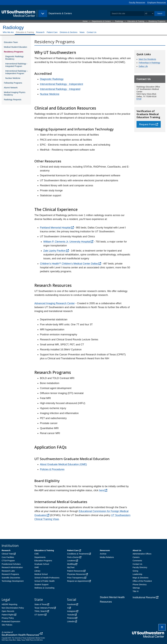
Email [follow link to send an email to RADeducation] (139, 99)
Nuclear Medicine (13, 78)
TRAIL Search (40, 611)
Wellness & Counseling (44, 588)
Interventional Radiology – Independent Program (17, 72)
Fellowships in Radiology (149, 63)
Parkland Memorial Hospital (55, 228)
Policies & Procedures (52, 469)
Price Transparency (75, 578)
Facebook (71, 604)
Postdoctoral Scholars (11, 564)
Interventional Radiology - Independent (61, 84)
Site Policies (7, 625)
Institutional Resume (144, 597)
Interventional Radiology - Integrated (60, 89)
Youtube (71, 615)
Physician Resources (76, 574)
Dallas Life (143, 66)
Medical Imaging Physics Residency (15, 94)
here (101, 490)
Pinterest (71, 618)
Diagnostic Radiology (52, 79)
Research (40, 32)
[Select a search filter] (149, 14)
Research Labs (8, 571)
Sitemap (136, 588)
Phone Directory (140, 584)
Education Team (11, 42)
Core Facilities (8, 557)
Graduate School (42, 564)
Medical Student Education (16, 47)
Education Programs (43, 561)
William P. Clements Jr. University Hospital (67, 242)
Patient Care (52, 32)
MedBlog (71, 564)
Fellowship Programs (13, 83)
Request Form (147, 124)
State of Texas (40, 604)
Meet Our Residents (147, 59)
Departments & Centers (101, 21)
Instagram (71, 611)
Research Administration (12, 567)
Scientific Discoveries (11, 578)
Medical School (41, 574)
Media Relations (107, 557)
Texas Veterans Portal (44, 608)
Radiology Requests (13, 100)
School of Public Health (44, 581)
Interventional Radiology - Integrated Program (16, 65)
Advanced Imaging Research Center (55, 303)
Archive (103, 554)
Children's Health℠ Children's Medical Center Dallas (69, 264)
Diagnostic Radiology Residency (14, 58)
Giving (135, 571)
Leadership (137, 574)
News (82, 32)
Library (37, 571)
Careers (136, 557)
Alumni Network (11, 88)
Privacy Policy (8, 618)
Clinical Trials (7, 554)
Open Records (8, 611)
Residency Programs (157, 21)
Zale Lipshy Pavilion (54, 251)
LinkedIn (71, 621)
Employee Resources (157, 3)
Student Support (41, 584)
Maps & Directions (141, 578)
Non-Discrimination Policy (13, 608)
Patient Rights (8, 615)
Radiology (119, 21)
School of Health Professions (47, 578)
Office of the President (142, 581)
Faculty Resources (137, 3)
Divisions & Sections (69, 32)
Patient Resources (75, 571)
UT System (39, 615)
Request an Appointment (78, 581)
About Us (137, 550)
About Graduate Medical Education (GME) (63, 464)
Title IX (136, 591)
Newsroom (105, 550)
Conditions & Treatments (78, 554)
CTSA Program (8, 561)
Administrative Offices (142, 554)
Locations (71, 561)
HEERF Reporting (9, 604)
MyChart (71, 567)
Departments (40, 557)
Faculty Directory (140, 567)
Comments (137, 561)
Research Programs (10, 574)
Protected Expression (11, 621)
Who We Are (8, 32)
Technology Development (13, 581)
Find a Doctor (73, 557)
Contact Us (92, 32)
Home (85, 21)
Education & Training (136, 21)
